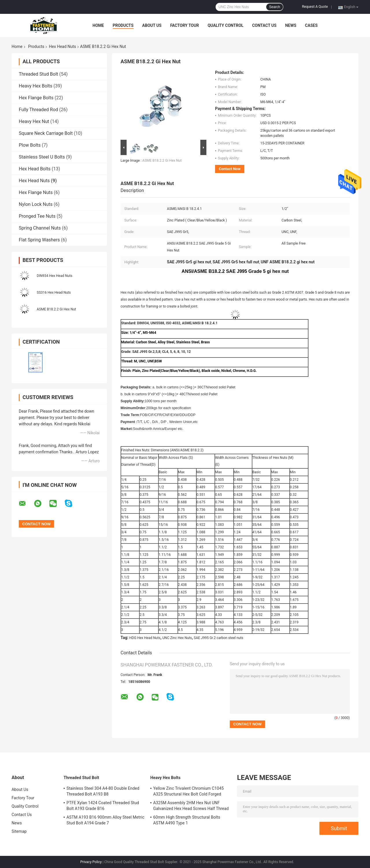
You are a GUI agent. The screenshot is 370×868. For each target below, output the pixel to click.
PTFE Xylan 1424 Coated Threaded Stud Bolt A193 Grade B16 (103, 806)
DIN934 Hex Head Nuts (54, 276)
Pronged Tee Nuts (37, 216)
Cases (311, 25)
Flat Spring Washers (39, 240)
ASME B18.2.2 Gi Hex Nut (56, 309)
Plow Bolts (30, 145)
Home (98, 25)
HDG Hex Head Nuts (145, 638)
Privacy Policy (91, 862)
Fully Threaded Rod (38, 110)
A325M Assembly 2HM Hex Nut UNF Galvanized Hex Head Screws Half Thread (191, 806)
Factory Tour (185, 25)
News (291, 25)
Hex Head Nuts (62, 46)
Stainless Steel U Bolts (42, 157)
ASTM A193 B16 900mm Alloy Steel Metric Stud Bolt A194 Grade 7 (105, 820)
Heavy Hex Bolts (36, 86)
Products (123, 25)
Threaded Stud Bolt (38, 74)
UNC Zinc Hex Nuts (177, 638)
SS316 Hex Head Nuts (54, 293)
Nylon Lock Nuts (36, 204)
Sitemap (19, 831)
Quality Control (225, 25)
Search (275, 7)
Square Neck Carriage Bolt (46, 133)
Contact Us (264, 25)
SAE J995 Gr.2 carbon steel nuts (218, 638)
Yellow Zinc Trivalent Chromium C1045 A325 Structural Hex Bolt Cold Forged (188, 791)
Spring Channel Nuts (40, 228)
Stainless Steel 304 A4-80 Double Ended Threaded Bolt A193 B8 (103, 791)
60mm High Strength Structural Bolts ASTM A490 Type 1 (187, 820)
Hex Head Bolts (35, 169)
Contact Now (230, 169)
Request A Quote (315, 7)
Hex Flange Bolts (36, 98)
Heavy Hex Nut (34, 121)
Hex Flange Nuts (36, 192)
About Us (152, 25)
